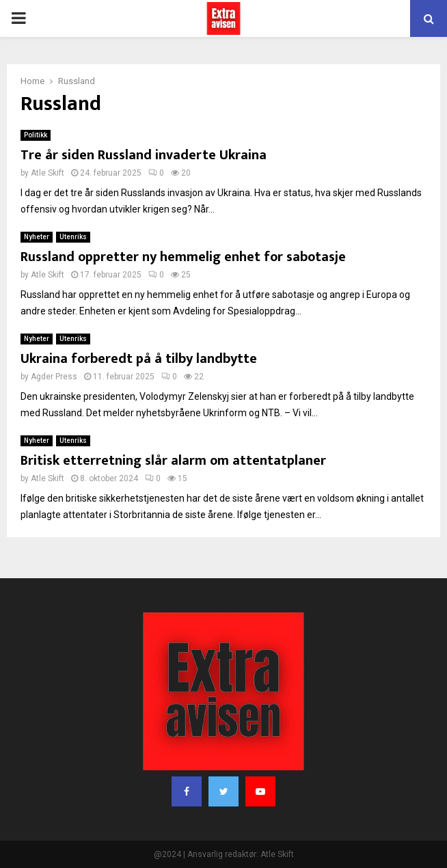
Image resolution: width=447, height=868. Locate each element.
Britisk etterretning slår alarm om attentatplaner (173, 461)
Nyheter (37, 237)
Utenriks (73, 237)
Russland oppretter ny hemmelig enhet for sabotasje (183, 257)
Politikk (36, 135)
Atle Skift (48, 173)
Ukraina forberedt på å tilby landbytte (139, 359)
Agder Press (54, 377)
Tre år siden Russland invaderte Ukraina (144, 155)
